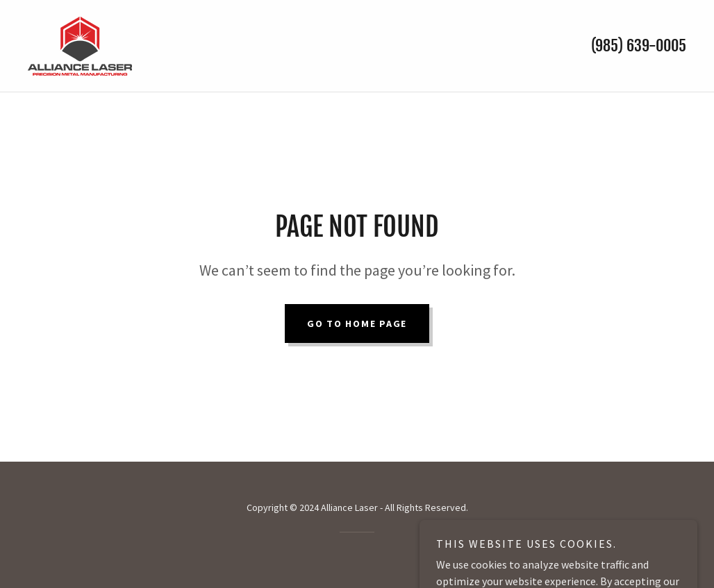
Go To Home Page (357, 324)
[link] (80, 44)
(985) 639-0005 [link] (639, 45)
